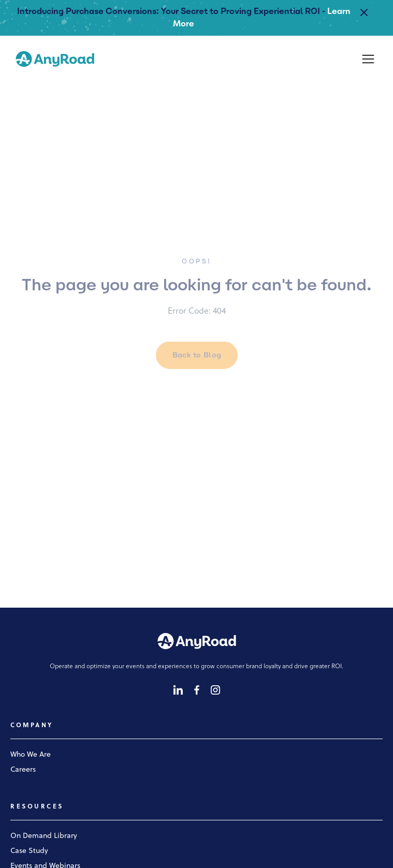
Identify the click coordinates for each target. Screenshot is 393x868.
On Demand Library (44, 836)
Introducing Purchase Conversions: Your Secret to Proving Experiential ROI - (171, 11)
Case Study (29, 851)
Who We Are (31, 755)
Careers (23, 770)
